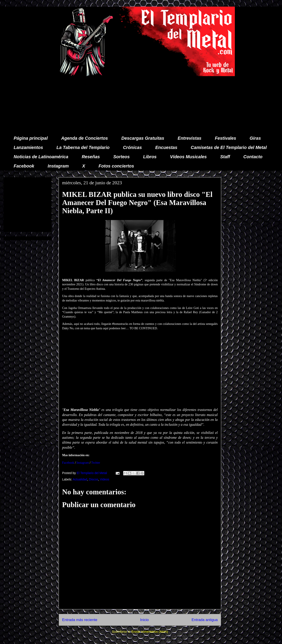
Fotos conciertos (116, 166)
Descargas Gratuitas (143, 138)
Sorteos (121, 157)
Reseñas (91, 157)
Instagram (58, 166)
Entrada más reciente (80, 620)
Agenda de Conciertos (84, 138)
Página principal (31, 138)
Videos (105, 479)
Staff (225, 157)
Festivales (225, 138)
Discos (93, 479)
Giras (255, 138)
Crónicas (132, 147)
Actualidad (80, 479)
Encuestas (166, 147)
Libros (150, 157)
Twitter (96, 463)
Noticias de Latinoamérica (41, 157)
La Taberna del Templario (83, 147)
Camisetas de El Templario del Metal (229, 147)
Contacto (253, 157)
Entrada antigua (205, 620)
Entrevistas (189, 138)
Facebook (24, 166)
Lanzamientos (28, 147)
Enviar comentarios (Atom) (150, 632)
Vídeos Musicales (188, 157)
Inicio (144, 620)
